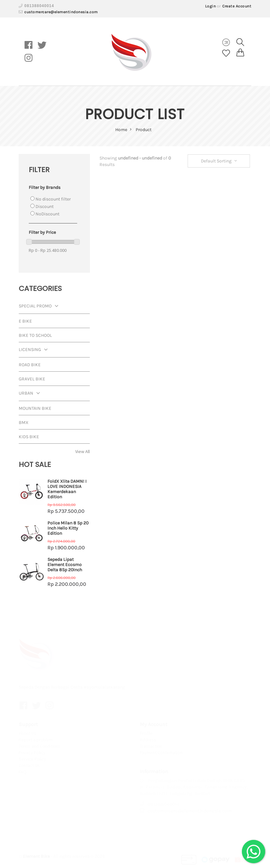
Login (211, 6)
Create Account (237, 6)
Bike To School (35, 335)
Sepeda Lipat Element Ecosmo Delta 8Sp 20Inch (65, 565)
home (123, 130)
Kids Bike (29, 437)
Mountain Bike (35, 408)
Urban (31, 394)
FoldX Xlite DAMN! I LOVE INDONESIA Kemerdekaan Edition (67, 489)
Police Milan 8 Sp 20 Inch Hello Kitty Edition (68, 528)
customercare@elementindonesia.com (61, 12)
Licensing (35, 350)
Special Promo (40, 307)
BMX (24, 423)
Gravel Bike (32, 379)
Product (144, 130)
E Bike (25, 321)
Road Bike (30, 365)
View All (83, 451)
